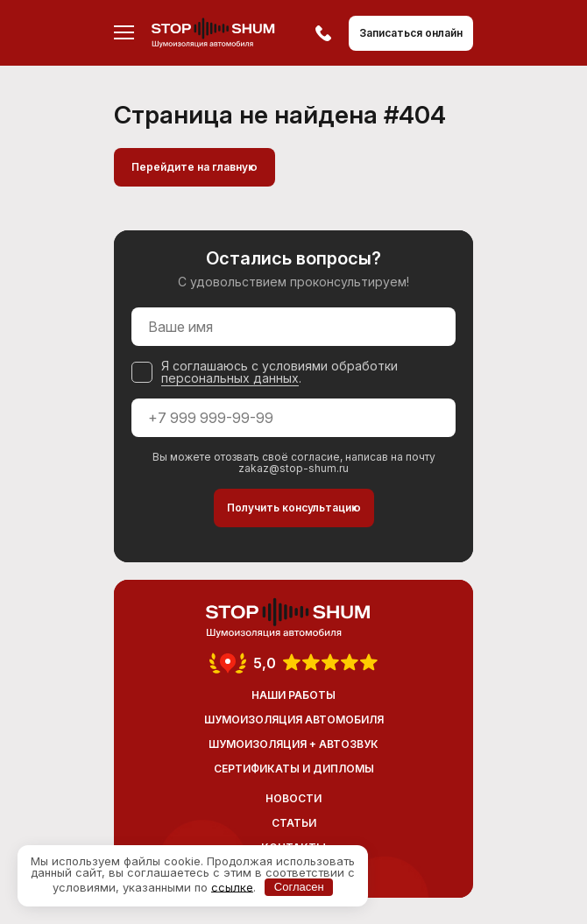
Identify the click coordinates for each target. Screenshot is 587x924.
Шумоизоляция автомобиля (294, 719)
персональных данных (230, 378)
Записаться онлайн (411, 33)
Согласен (299, 887)
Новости (293, 798)
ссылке (232, 886)
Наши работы (293, 695)
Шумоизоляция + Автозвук (293, 744)
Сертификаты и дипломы (294, 769)
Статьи (294, 823)
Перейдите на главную (194, 167)
